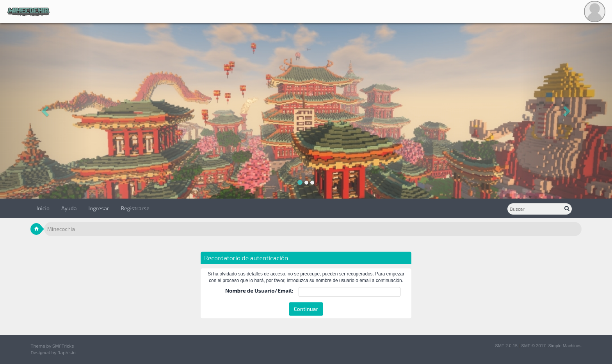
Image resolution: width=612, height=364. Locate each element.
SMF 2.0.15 (506, 346)
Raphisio (67, 352)
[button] (46, 111)
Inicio (43, 208)
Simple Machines (565, 346)
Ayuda (69, 208)
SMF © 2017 (533, 346)
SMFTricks (63, 346)
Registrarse (135, 208)
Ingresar (99, 208)
